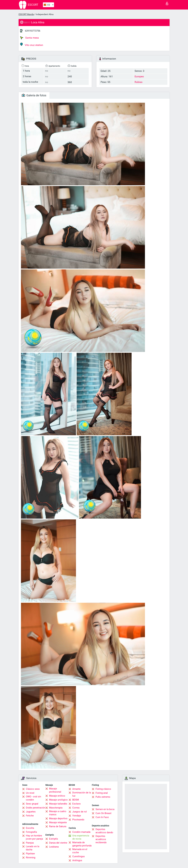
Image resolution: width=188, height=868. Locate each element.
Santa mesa (29, 38)
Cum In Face (102, 817)
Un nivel (30, 793)
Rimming (31, 858)
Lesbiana (54, 847)
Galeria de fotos (34, 95)
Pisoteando (78, 820)
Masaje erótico (57, 796)
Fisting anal (102, 793)
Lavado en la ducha (33, 848)
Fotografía (31, 832)
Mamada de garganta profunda (82, 844)
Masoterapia (56, 808)
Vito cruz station (32, 45)
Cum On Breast (103, 813)
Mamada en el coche (80, 851)
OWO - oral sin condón (33, 798)
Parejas (30, 843)
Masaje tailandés (58, 804)
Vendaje (77, 816)
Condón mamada (81, 832)
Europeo (139, 76)
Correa (76, 808)
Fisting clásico (103, 789)
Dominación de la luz (82, 794)
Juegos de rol (80, 812)
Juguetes (31, 812)
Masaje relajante (58, 822)
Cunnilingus (79, 856)
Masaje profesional (55, 790)
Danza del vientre (58, 843)
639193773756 (33, 31)
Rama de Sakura (58, 826)
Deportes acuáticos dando (104, 831)
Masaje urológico (58, 800)
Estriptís (54, 839)
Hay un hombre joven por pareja (34, 837)
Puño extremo (103, 797)
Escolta (30, 828)
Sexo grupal (32, 804)
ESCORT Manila (26, 14)
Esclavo (77, 804)
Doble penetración (36, 808)
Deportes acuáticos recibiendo (101, 839)
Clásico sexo (33, 789)
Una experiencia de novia (81, 837)
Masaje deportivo (58, 818)
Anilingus (77, 860)
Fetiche (30, 816)
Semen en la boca (105, 809)
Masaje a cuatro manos (58, 813)
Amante (76, 789)
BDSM (76, 800)
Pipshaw (30, 854)
